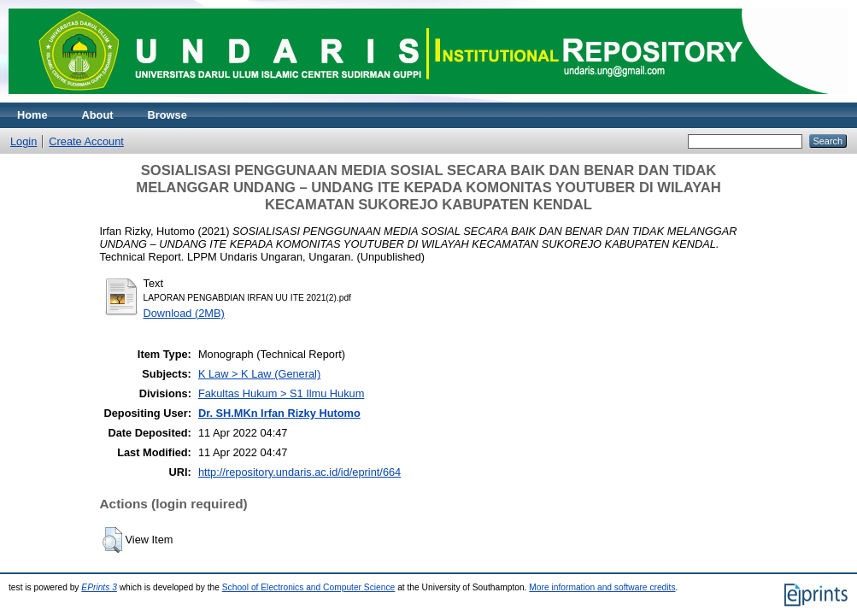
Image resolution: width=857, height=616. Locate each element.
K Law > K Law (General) (259, 374)
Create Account (86, 141)
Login (23, 141)
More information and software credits (602, 587)
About (98, 115)
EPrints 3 (99, 587)
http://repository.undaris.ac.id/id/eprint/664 (299, 472)
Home (32, 115)
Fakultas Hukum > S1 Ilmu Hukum (282, 393)
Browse (167, 115)
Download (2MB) (184, 313)
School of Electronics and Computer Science (309, 587)
